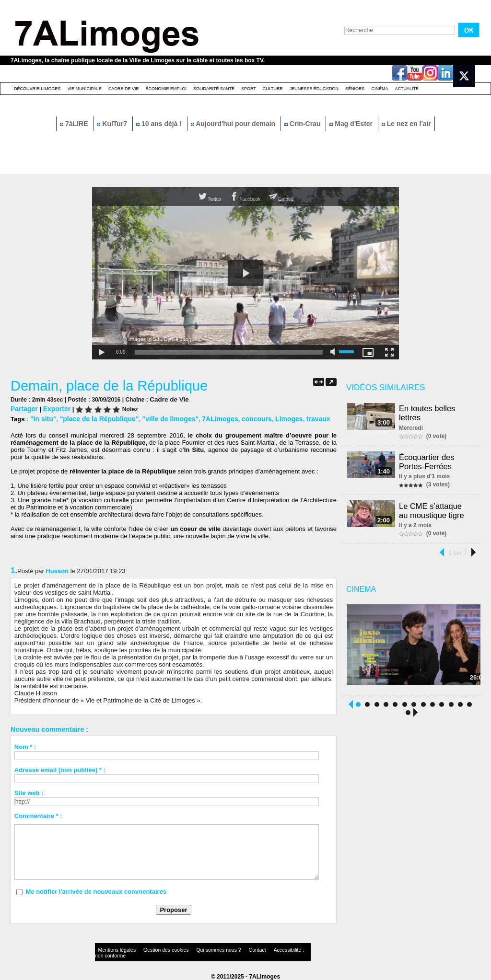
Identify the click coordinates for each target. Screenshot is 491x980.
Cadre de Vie (124, 89)
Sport (249, 89)
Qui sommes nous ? (195, 949)
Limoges (272, 418)
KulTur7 (113, 124)
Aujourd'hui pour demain (234, 124)
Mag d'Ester (352, 124)
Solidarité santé (214, 89)
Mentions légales (113, 949)
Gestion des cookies (152, 949)
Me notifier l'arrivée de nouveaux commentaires (96, 890)
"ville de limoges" (161, 418)
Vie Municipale (85, 89)
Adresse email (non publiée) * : (60, 768)
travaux (299, 418)
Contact (226, 949)
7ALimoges (208, 418)
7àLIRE (75, 124)
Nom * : (25, 745)
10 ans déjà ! (160, 124)
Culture (273, 89)
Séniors (355, 89)
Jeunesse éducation (314, 89)
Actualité (407, 89)
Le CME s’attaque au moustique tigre (437, 508)
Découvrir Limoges (37, 89)
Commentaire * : (38, 814)
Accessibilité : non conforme (264, 949)
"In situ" (42, 418)
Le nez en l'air (406, 124)
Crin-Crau (303, 124)
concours (242, 418)
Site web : (29, 791)
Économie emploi (166, 89)
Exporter (54, 408)
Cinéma (380, 89)
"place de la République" (95, 418)
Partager (23, 408)
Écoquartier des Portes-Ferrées (428, 460)
